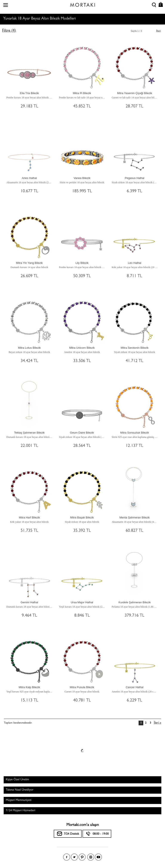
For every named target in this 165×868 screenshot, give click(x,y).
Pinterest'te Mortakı (82, 857)
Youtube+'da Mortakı (98, 857)
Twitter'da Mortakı (74, 857)
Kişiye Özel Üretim (17, 780)
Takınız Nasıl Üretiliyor (20, 790)
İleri (158, 31)
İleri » (157, 723)
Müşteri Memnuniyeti (19, 800)
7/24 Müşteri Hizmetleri (21, 811)
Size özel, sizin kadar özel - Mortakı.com (82, 4)
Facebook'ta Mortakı (67, 857)
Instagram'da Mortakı (91, 857)
